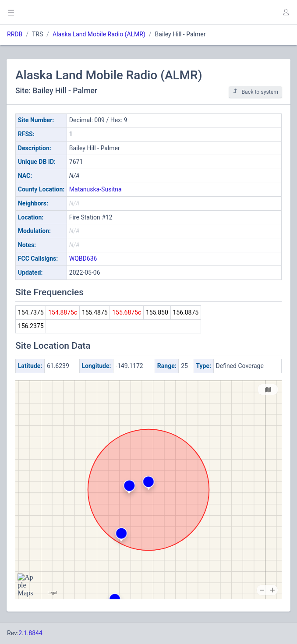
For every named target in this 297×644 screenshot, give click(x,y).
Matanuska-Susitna (95, 189)
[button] (286, 12)
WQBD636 (83, 258)
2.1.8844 (30, 633)
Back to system (255, 92)
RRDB (15, 34)
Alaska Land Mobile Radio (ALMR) (99, 34)
